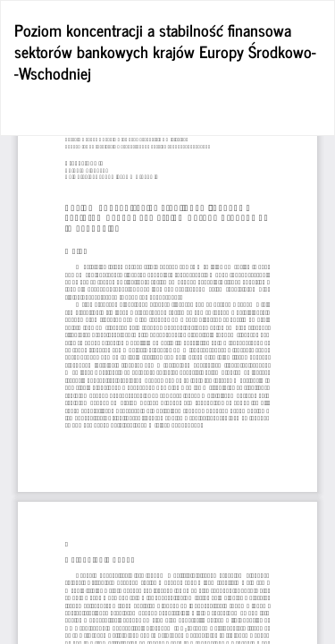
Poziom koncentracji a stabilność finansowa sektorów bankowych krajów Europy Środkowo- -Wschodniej (165, 51)
